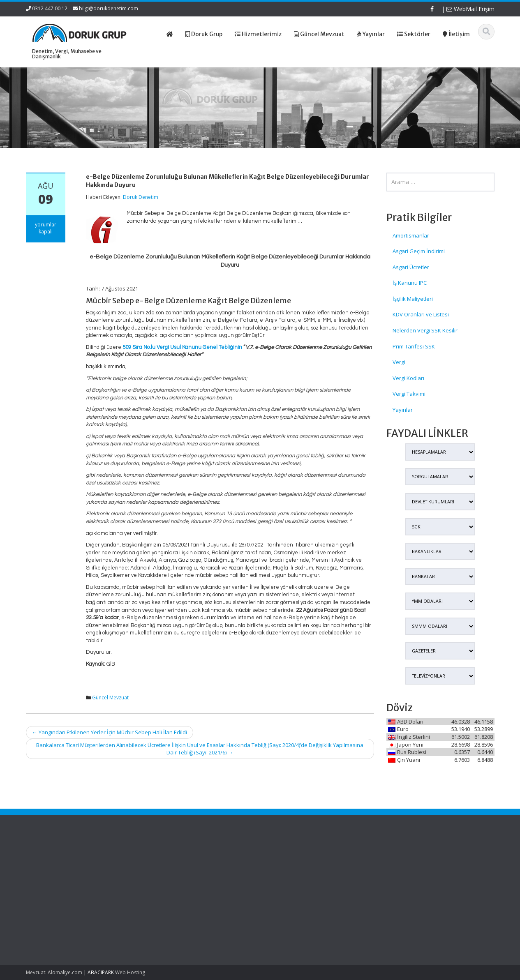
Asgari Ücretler (411, 267)
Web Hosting (130, 972)
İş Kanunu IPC (410, 283)
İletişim (282, 891)
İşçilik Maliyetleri (413, 299)
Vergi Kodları (408, 378)
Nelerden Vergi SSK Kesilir (425, 330)
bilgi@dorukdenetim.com (109, 8)
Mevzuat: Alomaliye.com (54, 972)
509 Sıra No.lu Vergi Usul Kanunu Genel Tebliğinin (182, 347)
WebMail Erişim (470, 9)
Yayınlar (403, 410)
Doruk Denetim (141, 197)
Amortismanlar (411, 235)
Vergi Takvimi (409, 394)
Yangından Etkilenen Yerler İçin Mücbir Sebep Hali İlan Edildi (110, 732)
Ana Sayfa (287, 860)
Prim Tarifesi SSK (414, 346)
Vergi (399, 362)
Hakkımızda (288, 868)
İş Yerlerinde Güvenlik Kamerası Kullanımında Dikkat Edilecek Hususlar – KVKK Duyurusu (63, 872)
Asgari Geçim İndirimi (419, 251)
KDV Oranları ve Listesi (421, 314)
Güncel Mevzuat (110, 698)
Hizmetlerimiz (291, 876)
